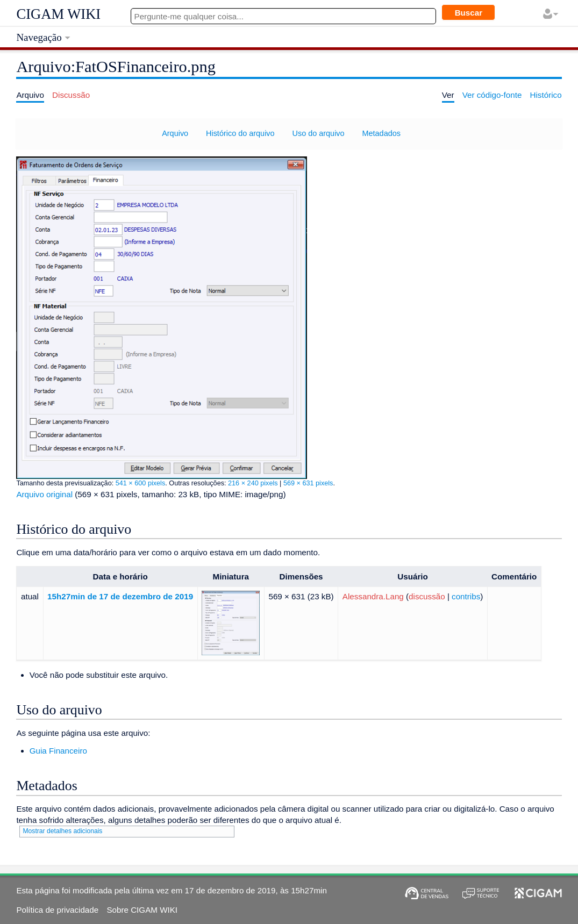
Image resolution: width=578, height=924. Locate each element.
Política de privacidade (57, 910)
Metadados (381, 133)
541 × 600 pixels (141, 483)
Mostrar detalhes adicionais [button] (62, 831)
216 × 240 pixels (253, 483)
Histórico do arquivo (240, 133)
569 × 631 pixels (308, 483)
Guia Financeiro (58, 751)
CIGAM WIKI (58, 14)
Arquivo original (44, 494)
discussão (427, 596)
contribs (466, 596)
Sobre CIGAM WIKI (142, 910)
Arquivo (175, 133)
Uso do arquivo (319, 133)
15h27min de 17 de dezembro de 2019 (120, 596)
